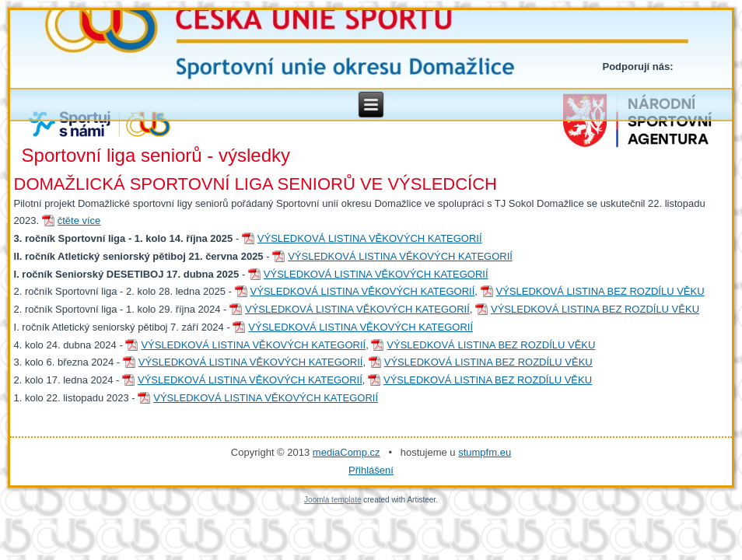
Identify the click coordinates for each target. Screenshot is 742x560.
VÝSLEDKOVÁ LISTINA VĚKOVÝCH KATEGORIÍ (370, 238)
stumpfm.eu (485, 452)
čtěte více (79, 220)
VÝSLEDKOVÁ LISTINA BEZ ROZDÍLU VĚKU (600, 291)
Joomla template (332, 500)
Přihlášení (371, 470)
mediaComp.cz (346, 452)
